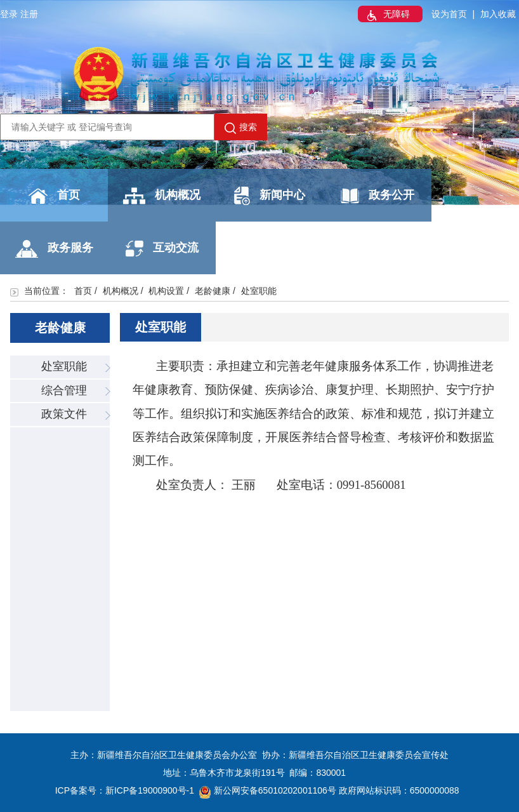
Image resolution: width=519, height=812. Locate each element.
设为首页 (449, 14)
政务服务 (54, 249)
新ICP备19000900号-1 (150, 790)
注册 (29, 14)
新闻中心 (270, 196)
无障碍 (387, 15)
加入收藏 (498, 14)
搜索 (241, 128)
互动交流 (162, 249)
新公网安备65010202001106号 (268, 790)
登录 (9, 14)
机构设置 (166, 291)
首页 (54, 196)
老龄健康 (213, 291)
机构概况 (162, 196)
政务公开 (378, 196)
